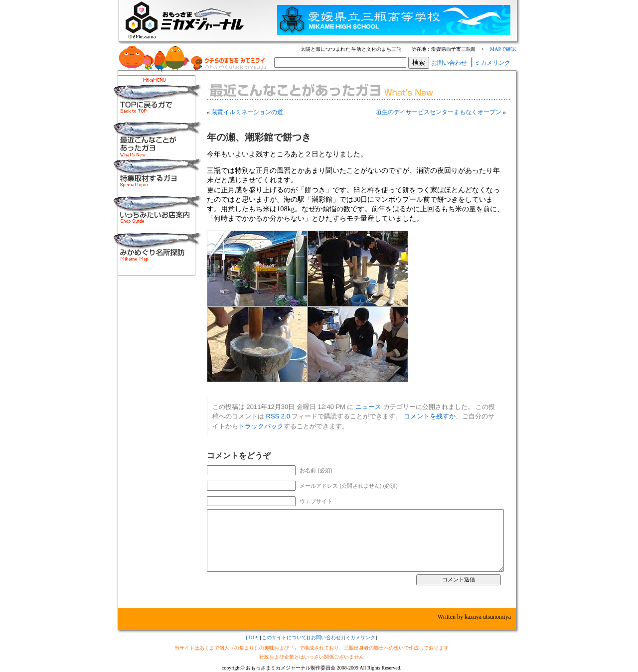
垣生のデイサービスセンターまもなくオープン (439, 112)
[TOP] (252, 637)
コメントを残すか (430, 416)
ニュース (368, 407)
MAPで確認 (503, 49)
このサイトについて (284, 637)
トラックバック (261, 426)
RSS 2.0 (278, 416)
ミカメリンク (492, 63)
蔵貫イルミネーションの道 (247, 112)
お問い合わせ (449, 63)
